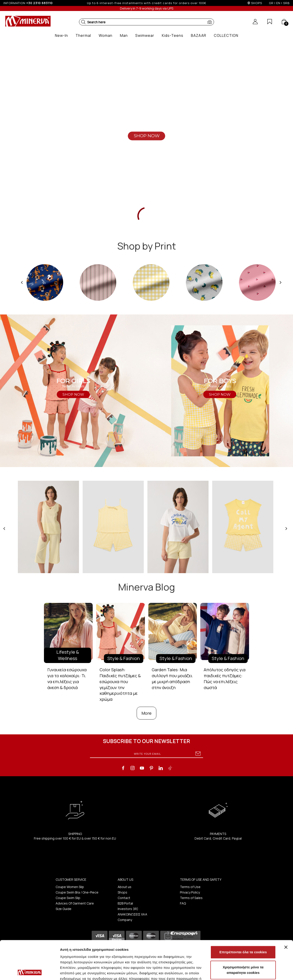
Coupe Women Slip (70, 887)
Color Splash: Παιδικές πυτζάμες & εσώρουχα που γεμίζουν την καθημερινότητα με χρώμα (120, 684)
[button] (83, 22)
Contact (124, 898)
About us (125, 887)
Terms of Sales (191, 898)
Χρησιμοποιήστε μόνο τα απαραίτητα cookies (243, 931)
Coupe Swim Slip (68, 898)
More (146, 713)
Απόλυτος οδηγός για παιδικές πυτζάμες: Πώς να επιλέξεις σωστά (225, 678)
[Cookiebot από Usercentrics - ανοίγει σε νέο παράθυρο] (30, 971)
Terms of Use (190, 887)
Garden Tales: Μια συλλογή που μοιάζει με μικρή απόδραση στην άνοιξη (172, 678)
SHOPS (257, 3)
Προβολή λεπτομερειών (80, 971)
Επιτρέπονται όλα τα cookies (243, 914)
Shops (122, 892)
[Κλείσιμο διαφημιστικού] (286, 909)
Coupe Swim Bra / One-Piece (77, 892)
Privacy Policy (190, 892)
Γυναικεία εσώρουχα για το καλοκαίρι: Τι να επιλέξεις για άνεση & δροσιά (67, 678)
